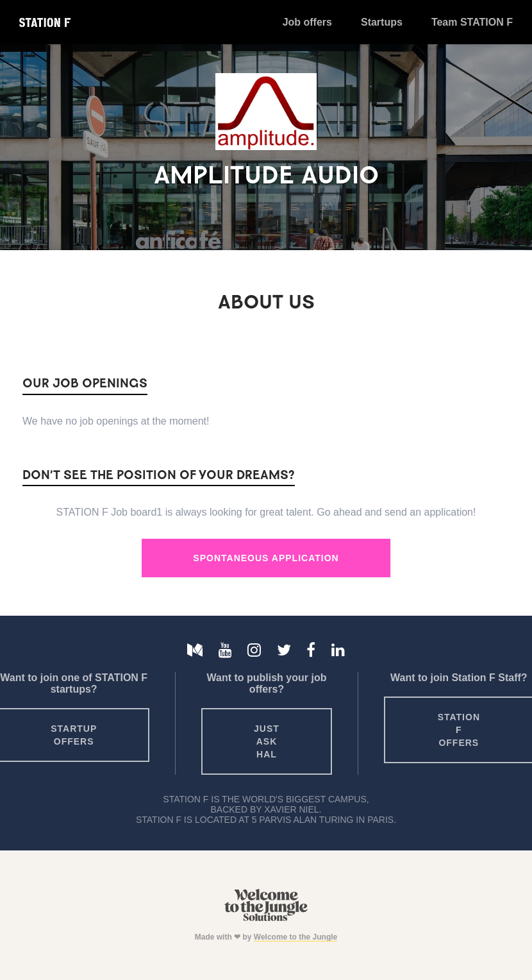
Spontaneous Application (266, 558)
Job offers (307, 22)
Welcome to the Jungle (295, 937)
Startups (382, 22)
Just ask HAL (267, 741)
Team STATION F (472, 22)
